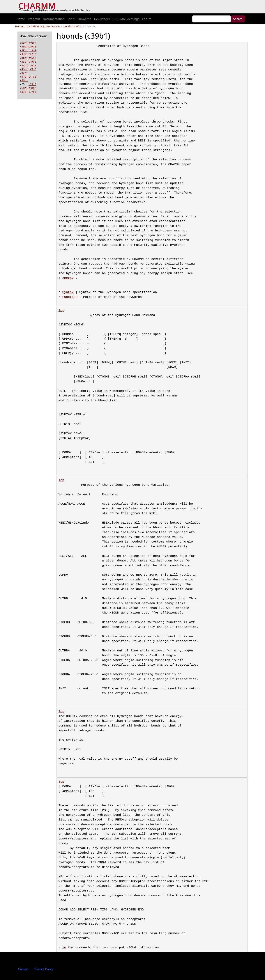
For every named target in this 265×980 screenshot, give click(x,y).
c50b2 (32, 43)
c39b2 (32, 84)
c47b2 (32, 54)
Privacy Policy (44, 969)
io (64, 948)
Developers (102, 19)
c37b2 (32, 92)
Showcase (84, 19)
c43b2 (32, 69)
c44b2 (32, 65)
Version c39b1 (73, 26)
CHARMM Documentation (43, 26)
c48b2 (32, 50)
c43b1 (24, 69)
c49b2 (32, 46)
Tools (71, 19)
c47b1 (24, 54)
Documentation (54, 19)
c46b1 (24, 58)
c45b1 (24, 61)
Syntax (68, 292)
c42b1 (24, 73)
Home (21, 19)
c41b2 (32, 77)
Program (34, 19)
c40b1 (24, 80)
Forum (147, 19)
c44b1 (24, 65)
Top (61, 310)
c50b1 (24, 43)
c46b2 (32, 58)
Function (70, 297)
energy (68, 278)
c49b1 (24, 46)
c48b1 (24, 50)
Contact (23, 969)
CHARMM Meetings (126, 19)
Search (238, 19)
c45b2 (32, 61)
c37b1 (24, 92)
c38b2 (32, 88)
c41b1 (24, 77)
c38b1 (24, 88)
